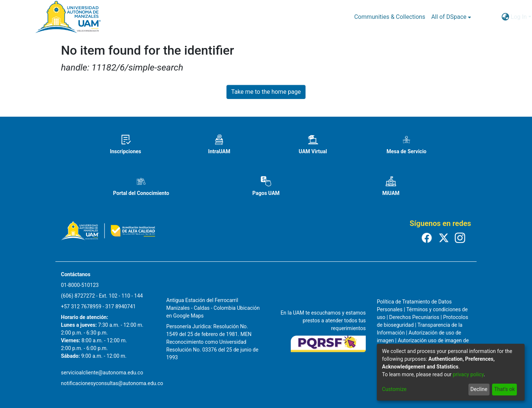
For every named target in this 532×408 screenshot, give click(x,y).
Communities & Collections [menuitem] (390, 17)
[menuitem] (451, 17)
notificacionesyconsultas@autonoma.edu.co (112, 383)
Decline (479, 389)
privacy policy (468, 374)
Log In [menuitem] (519, 17)
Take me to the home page (266, 92)
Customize (394, 389)
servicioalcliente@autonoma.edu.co (102, 373)
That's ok (504, 389)
